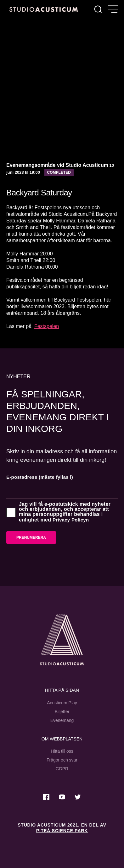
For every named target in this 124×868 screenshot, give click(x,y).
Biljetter (62, 712)
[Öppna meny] (113, 10)
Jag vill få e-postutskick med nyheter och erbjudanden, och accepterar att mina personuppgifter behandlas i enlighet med (65, 512)
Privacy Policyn (71, 520)
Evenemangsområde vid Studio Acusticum (57, 165)
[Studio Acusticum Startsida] (62, 640)
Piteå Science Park (62, 831)
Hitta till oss (62, 751)
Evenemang (62, 720)
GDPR (62, 769)
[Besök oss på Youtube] (62, 797)
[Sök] (98, 10)
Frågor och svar (62, 760)
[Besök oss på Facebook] (46, 797)
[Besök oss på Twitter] (78, 797)
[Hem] (44, 10)
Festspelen (47, 326)
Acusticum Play (62, 703)
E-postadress (40, 477)
